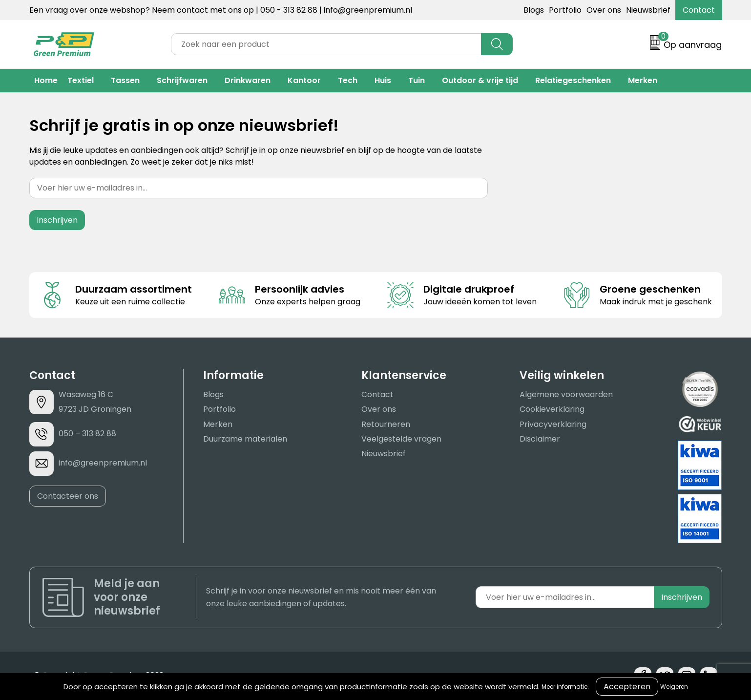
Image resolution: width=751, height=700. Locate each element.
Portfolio (565, 10)
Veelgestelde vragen (401, 439)
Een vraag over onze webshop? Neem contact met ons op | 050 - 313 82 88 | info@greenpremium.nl (221, 10)
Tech (348, 80)
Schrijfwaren (182, 80)
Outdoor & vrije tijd (480, 80)
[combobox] (326, 44)
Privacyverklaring (553, 424)
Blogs (534, 10)
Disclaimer (540, 439)
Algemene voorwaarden (566, 394)
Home (46, 80)
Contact (699, 10)
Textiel (81, 80)
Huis (383, 80)
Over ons (604, 10)
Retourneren (386, 424)
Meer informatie (564, 687)
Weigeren (674, 687)
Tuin (417, 80)
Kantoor (304, 80)
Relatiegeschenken (573, 80)
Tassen (125, 80)
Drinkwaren (248, 80)
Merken (643, 80)
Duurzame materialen (245, 439)
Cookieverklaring (552, 409)
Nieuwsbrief (648, 10)
